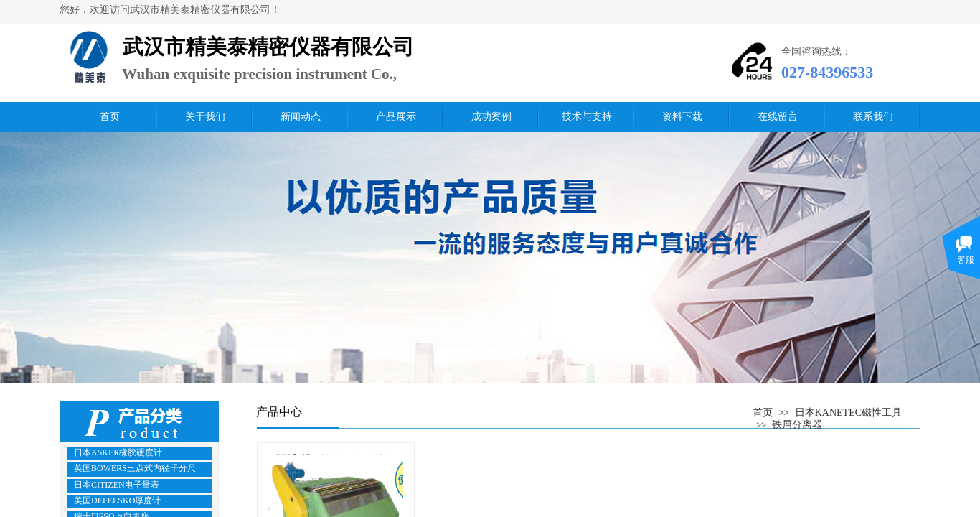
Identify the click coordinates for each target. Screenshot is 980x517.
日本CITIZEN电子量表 (117, 485)
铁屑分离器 (797, 425)
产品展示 (396, 117)
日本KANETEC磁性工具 (848, 413)
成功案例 (491, 117)
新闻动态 (301, 117)
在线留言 (778, 117)
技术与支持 (587, 117)
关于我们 (205, 117)
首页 (110, 117)
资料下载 (682, 117)
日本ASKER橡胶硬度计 (118, 452)
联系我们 (873, 117)
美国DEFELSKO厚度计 (117, 500)
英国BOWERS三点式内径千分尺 (135, 468)
